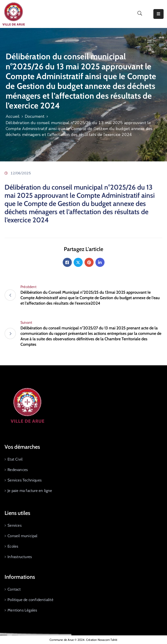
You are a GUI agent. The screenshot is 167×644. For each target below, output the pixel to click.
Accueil (13, 116)
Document (35, 116)
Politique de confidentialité (30, 600)
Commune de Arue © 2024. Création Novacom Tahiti (83, 640)
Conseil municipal (22, 536)
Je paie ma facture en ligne (30, 491)
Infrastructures (20, 557)
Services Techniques (25, 480)
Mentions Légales (22, 610)
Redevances (18, 470)
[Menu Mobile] (158, 14)
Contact (14, 589)
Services (15, 525)
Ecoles (13, 546)
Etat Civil (15, 459)
